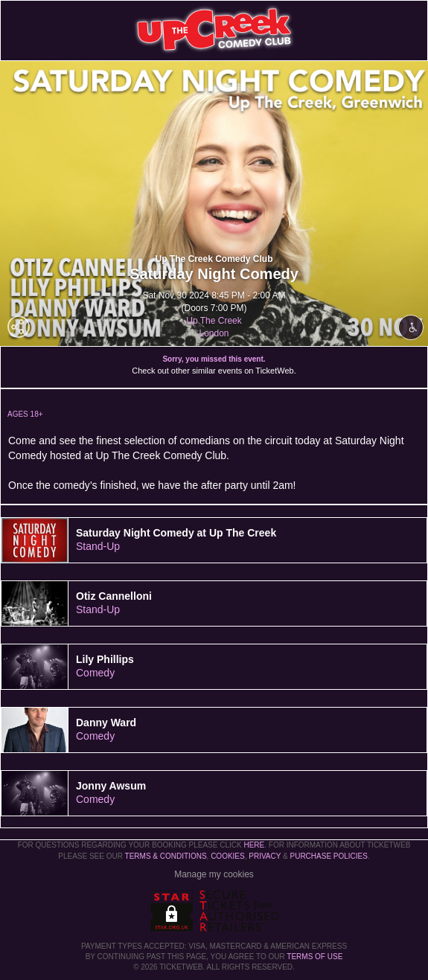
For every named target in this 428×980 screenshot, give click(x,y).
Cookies (228, 856)
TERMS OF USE (314, 957)
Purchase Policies (328, 856)
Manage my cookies (214, 874)
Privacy (265, 856)
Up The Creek (214, 321)
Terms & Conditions (166, 856)
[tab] (214, 540)
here (254, 845)
